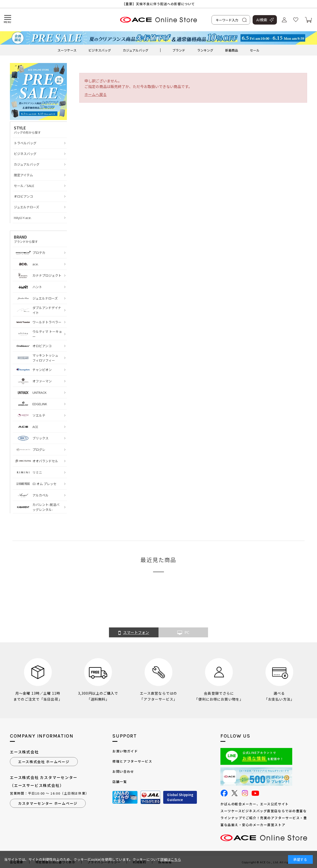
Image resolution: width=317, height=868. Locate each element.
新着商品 (232, 50)
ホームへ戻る (96, 94)
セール (255, 50)
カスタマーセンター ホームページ (48, 803)
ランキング (205, 50)
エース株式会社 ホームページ (44, 762)
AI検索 (262, 20)
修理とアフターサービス (132, 761)
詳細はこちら (171, 859)
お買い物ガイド (125, 751)
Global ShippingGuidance (180, 797)
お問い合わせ (123, 771)
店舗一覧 (120, 782)
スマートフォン (134, 633)
